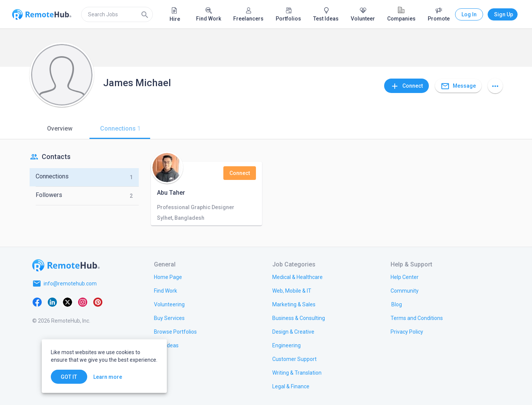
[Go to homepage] (66, 265)
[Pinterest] (98, 302)
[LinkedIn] (52, 302)
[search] (117, 14)
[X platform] (67, 302)
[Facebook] (37, 302)
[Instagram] (83, 302)
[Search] (145, 14)
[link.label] (405, 277)
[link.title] (168, 277)
